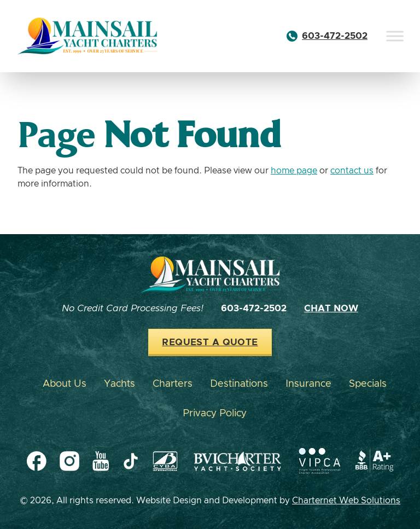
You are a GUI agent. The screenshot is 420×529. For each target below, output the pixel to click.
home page (294, 171)
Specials (368, 384)
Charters (173, 384)
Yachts (119, 384)
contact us (352, 171)
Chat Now (331, 309)
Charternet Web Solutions (346, 501)
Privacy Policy (215, 414)
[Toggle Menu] (395, 36)
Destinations (239, 384)
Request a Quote (210, 342)
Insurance (308, 384)
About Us (65, 384)
